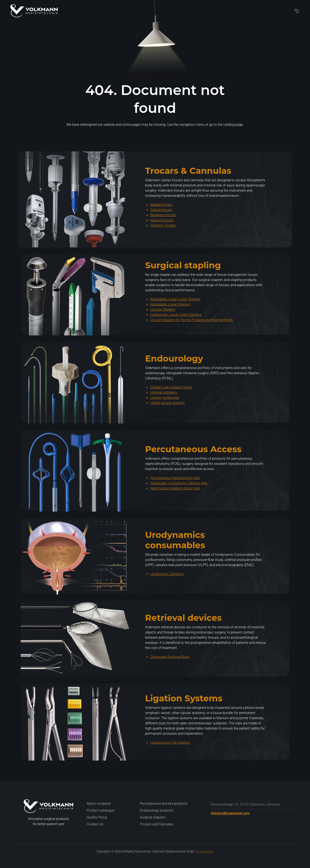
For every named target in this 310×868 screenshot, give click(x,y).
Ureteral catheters (161, 403)
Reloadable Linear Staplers (168, 315)
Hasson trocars (159, 231)
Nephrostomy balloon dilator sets (173, 499)
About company (99, 804)
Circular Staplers (160, 321)
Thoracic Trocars (160, 236)
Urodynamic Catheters (165, 585)
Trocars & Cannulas (188, 181)
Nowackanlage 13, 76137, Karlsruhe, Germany (246, 804)
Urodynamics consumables (175, 551)
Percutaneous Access (193, 460)
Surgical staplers (153, 817)
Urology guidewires (162, 409)
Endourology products (157, 810)
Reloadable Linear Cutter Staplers (173, 310)
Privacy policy (205, 851)
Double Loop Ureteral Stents (169, 398)
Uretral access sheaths (165, 414)
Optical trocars (159, 221)
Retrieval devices (183, 628)
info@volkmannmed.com (230, 813)
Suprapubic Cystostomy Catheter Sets (176, 494)
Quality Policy (97, 817)
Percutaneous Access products (164, 804)
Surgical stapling (183, 276)
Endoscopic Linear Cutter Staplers (173, 326)
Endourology (174, 369)
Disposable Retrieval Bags (167, 668)
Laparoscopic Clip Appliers (168, 753)
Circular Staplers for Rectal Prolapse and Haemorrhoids (189, 331)
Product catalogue (101, 810)
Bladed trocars (159, 215)
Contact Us (95, 824)
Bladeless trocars (161, 226)
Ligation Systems (184, 709)
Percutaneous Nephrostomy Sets (173, 489)
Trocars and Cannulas (157, 824)
